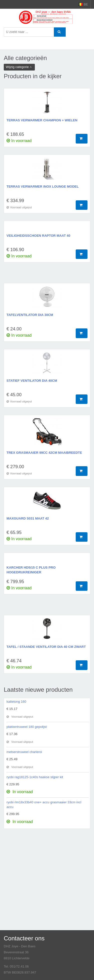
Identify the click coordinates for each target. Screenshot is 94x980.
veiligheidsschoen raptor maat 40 (38, 236)
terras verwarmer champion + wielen (42, 120)
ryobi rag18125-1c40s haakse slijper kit (35, 777)
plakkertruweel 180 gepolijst (27, 727)
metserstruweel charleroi (24, 752)
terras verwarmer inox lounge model (43, 187)
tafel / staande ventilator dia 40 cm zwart (46, 647)
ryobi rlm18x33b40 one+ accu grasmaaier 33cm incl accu (44, 805)
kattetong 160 (16, 702)
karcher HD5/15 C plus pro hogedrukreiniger (31, 570)
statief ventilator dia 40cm (32, 381)
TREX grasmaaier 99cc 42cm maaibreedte (44, 453)
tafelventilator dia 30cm (30, 315)
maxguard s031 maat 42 (28, 518)
